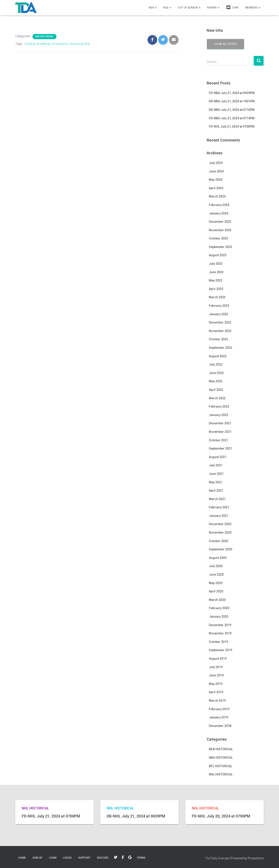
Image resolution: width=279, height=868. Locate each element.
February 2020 (219, 608)
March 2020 (217, 600)
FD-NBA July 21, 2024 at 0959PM (232, 93)
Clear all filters (225, 44)
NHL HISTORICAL (44, 36)
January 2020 (219, 617)
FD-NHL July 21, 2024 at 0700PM (232, 126)
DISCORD (103, 858)
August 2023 (218, 255)
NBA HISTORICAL (221, 758)
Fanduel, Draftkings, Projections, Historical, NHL (57, 44)
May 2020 (216, 583)
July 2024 (216, 163)
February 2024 (219, 205)
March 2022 (217, 398)
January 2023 (219, 314)
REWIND (213, 8)
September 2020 (220, 549)
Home (22, 858)
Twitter (116, 858)
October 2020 (218, 541)
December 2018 (220, 726)
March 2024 (217, 196)
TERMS (141, 858)
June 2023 (216, 272)
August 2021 (218, 457)
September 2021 (220, 448)
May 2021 (216, 482)
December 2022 (220, 322)
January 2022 (219, 415)
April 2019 (216, 692)
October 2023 (218, 238)
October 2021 (218, 440)
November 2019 (220, 633)
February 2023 (219, 306)
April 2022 (216, 390)
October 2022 (218, 339)
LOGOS (67, 858)
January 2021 (219, 516)
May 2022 (216, 381)
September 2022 (220, 348)
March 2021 (217, 499)
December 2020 (220, 524)
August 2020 (218, 558)
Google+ (130, 858)
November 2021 (220, 432)
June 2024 (216, 171)
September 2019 (220, 650)
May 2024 (216, 180)
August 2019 (218, 659)
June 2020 (216, 575)
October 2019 (218, 642)
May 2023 (216, 280)
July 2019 (216, 667)
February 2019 (219, 709)
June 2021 (216, 474)
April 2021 (216, 490)
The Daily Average (217, 858)
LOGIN (53, 858)
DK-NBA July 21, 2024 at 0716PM (232, 110)
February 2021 (219, 507)
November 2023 (220, 230)
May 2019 (216, 684)
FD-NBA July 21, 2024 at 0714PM (232, 118)
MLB (167, 8)
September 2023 (220, 247)
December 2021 (220, 423)
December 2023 (220, 222)
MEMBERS (253, 8)
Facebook (123, 858)
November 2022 (220, 331)
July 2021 (216, 465)
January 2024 (219, 213)
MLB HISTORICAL (221, 749)
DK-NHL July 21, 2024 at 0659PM (136, 816)
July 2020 (216, 566)
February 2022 (219, 406)
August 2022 (218, 356)
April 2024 (216, 188)
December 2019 (220, 625)
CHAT (232, 8)
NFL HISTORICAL (220, 766)
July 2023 (216, 264)
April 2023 (216, 289)
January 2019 (219, 717)
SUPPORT (84, 858)
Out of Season (189, 8)
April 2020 (216, 591)
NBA (153, 8)
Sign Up (37, 858)
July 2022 (216, 364)
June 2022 (216, 373)
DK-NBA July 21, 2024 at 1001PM (232, 101)
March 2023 (217, 297)
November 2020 (220, 533)
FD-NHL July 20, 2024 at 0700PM (221, 816)
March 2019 (217, 701)
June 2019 (216, 675)
